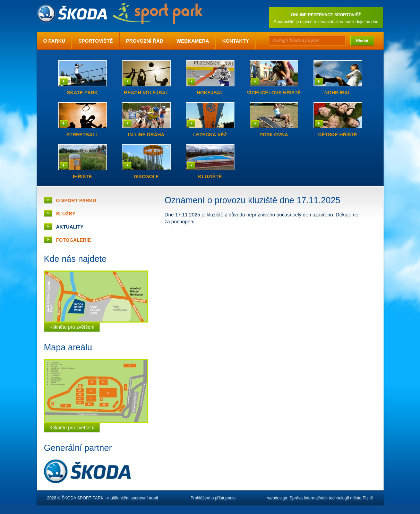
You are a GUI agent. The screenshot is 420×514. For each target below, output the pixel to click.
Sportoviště (96, 41)
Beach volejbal (146, 93)
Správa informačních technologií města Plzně (331, 498)
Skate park (82, 93)
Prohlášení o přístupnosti (213, 498)
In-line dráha (146, 135)
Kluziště (210, 177)
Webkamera (193, 41)
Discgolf (146, 177)
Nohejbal (338, 93)
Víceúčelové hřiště (274, 93)
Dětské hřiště (337, 135)
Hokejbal (210, 93)
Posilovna (274, 135)
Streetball (82, 135)
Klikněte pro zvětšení (72, 327)
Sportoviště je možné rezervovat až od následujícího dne (326, 22)
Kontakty (236, 41)
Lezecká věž (210, 135)
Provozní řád (144, 41)
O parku (54, 41)
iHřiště (82, 177)
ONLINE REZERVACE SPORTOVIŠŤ (326, 15)
